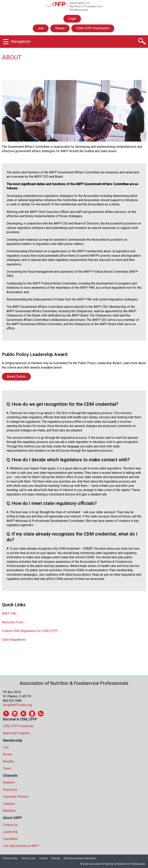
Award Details (16, 377)
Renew (60, 28)
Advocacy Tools (13, 622)
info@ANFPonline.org (17, 705)
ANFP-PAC (9, 614)
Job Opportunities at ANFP (21, 846)
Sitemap (56, 858)
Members (9, 811)
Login (72, 19)
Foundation (10, 839)
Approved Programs (16, 733)
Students (9, 782)
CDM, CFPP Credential (18, 726)
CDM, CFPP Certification (93, 28)
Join (41, 28)
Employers (10, 790)
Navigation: (21, 41)
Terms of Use (28, 858)
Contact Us (10, 825)
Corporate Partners (16, 797)
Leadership (11, 832)
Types (7, 768)
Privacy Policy (10, 858)
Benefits (9, 761)
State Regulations (14, 640)
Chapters (9, 804)
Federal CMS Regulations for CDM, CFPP (30, 631)
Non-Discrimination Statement (80, 858)
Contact (43, 858)
